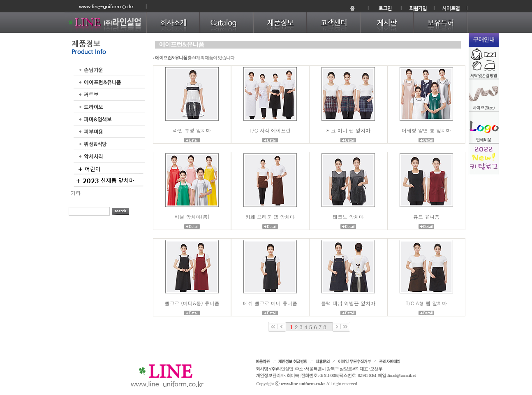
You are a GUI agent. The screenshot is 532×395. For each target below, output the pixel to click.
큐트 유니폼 (426, 217)
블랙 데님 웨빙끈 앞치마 (348, 303)
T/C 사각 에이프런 (270, 130)
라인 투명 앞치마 (192, 130)
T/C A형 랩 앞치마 (427, 303)
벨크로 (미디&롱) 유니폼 (192, 303)
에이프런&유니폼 (182, 44)
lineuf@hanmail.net (402, 375)
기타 (76, 193)
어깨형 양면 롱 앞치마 (426, 130)
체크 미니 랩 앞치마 (348, 130)
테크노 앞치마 (348, 217)
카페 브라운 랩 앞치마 (270, 217)
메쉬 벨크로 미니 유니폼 (270, 303)
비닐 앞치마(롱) (192, 217)
